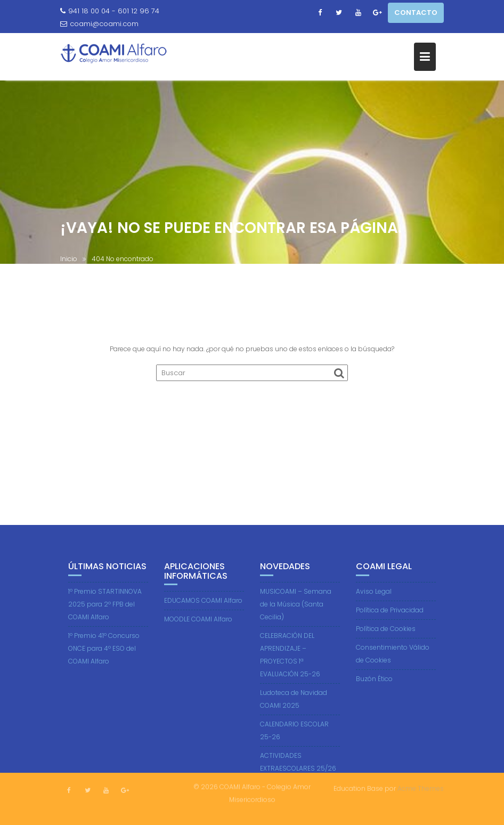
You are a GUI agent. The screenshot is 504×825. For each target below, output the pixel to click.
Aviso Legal (374, 595)
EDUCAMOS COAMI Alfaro (203, 605)
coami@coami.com (99, 24)
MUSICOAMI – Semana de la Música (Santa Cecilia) (296, 608)
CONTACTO (416, 13)
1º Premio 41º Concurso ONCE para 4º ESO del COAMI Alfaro (104, 652)
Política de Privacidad (390, 614)
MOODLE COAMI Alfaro (198, 623)
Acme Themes (421, 788)
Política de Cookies (386, 632)
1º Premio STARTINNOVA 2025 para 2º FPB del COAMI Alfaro (105, 608)
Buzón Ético (374, 682)
